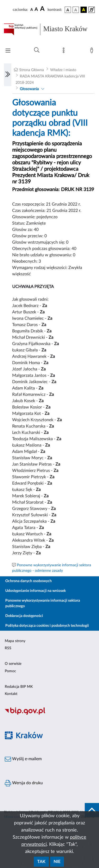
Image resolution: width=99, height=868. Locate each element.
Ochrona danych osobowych (29, 581)
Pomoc (10, 671)
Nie (57, 862)
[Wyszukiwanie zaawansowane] (37, 50)
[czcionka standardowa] (32, 10)
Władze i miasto (63, 70)
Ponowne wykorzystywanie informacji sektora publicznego (43, 603)
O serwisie (13, 664)
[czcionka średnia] (36, 10)
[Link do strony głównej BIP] (49, 29)
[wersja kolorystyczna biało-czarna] (76, 10)
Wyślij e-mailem (23, 759)
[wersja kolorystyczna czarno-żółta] (84, 10)
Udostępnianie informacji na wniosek (36, 591)
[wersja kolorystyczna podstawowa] (68, 10)
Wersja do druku (24, 783)
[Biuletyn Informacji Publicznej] (49, 714)
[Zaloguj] (93, 52)
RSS (8, 648)
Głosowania (29, 89)
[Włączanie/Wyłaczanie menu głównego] (8, 51)
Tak (41, 862)
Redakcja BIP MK (19, 687)
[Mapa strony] (65, 52)
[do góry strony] (92, 810)
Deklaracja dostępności (24, 616)
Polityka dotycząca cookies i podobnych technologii (47, 626)
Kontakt (11, 694)
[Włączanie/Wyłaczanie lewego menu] (8, 75)
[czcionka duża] (43, 9)
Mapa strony (15, 641)
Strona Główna (32, 70)
